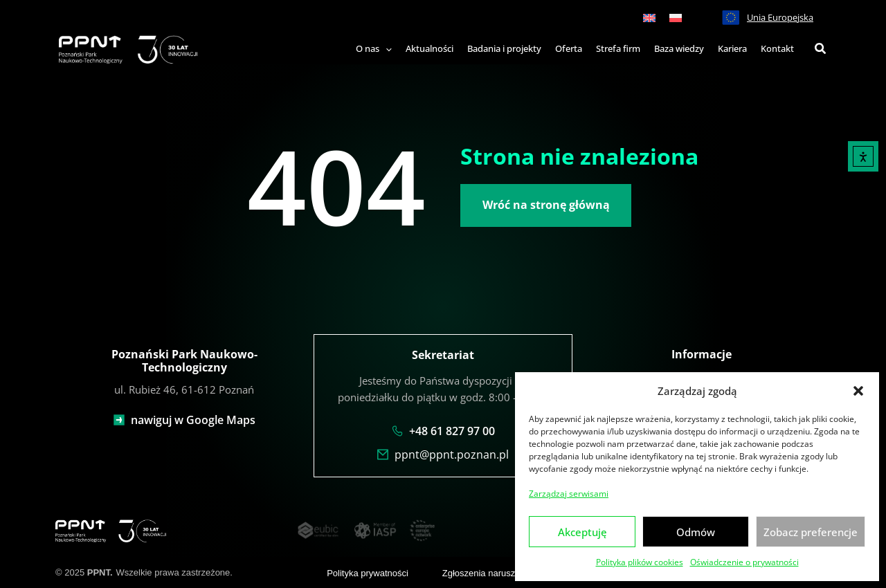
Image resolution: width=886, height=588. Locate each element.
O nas (374, 48)
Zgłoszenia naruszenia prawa (501, 572)
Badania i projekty (504, 48)
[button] (858, 391)
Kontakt (777, 48)
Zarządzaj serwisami (569, 494)
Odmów (696, 532)
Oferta (569, 48)
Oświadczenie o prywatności (744, 562)
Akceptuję (582, 532)
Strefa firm (618, 48)
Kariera (732, 48)
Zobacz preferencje (811, 532)
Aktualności (430, 48)
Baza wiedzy (679, 48)
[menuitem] (649, 17)
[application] (386, 49)
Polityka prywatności (368, 572)
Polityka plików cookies (640, 562)
